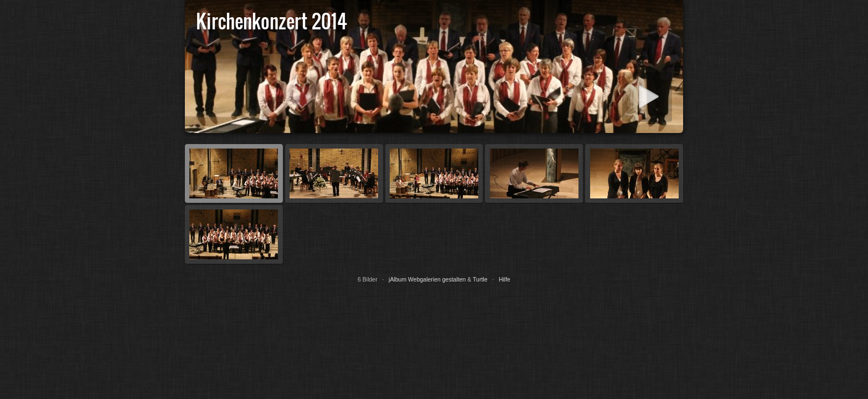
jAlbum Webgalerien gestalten (427, 279)
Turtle (480, 279)
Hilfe (505, 279)
